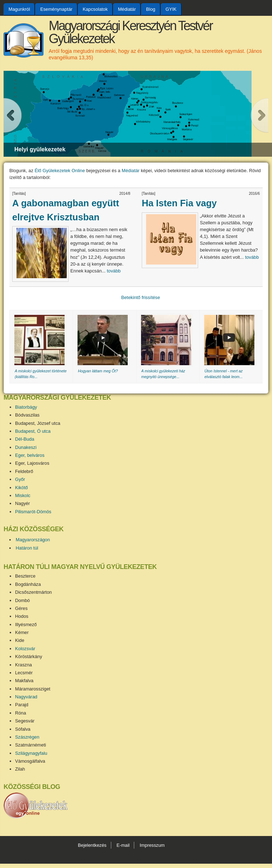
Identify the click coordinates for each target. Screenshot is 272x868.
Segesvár (25, 721)
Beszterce (25, 576)
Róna (21, 713)
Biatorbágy (26, 407)
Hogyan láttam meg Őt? (98, 371)
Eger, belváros (30, 455)
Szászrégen (27, 737)
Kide (20, 640)
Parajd (22, 705)
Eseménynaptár (56, 9)
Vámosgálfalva (30, 761)
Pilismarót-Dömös (33, 512)
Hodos (22, 616)
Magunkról (19, 9)
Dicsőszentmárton (33, 592)
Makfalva (24, 681)
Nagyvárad (26, 697)
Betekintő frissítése (141, 297)
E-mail (123, 845)
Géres (21, 608)
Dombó (22, 600)
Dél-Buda (25, 439)
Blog (151, 9)
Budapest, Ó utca (33, 431)
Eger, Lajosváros (32, 463)
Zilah (20, 769)
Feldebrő (24, 471)
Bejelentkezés (92, 845)
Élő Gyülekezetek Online (60, 171)
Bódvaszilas (27, 415)
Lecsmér (24, 673)
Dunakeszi (26, 447)
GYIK (171, 9)
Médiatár (127, 9)
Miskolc (23, 495)
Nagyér (22, 503)
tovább (114, 271)
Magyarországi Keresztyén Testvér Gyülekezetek (131, 32)
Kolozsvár (25, 649)
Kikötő (22, 488)
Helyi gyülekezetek (40, 149)
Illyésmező (26, 624)
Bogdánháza (28, 584)
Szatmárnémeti (31, 745)
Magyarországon (33, 540)
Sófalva (23, 729)
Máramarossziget (33, 689)
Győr (20, 479)
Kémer (22, 632)
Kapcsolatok (95, 9)
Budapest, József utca (38, 423)
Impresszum (152, 845)
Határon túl (27, 548)
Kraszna (24, 665)
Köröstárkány (29, 656)
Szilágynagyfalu (31, 753)
